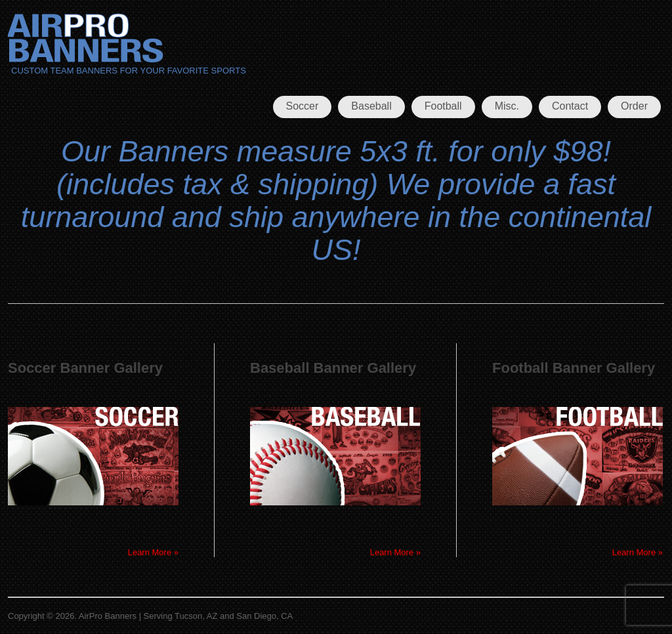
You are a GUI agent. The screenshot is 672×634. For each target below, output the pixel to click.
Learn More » (153, 552)
